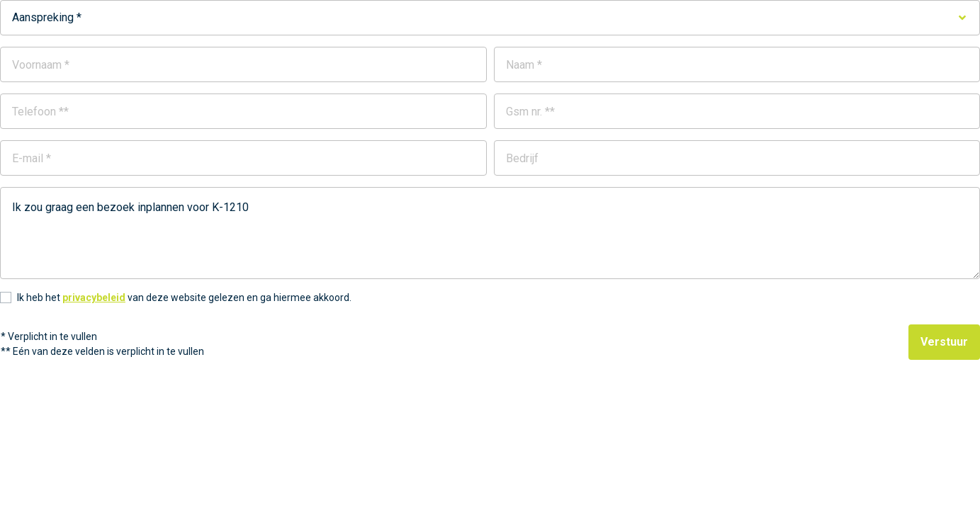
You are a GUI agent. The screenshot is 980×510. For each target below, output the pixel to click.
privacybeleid (94, 297)
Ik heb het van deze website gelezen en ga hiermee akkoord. (184, 297)
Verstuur (944, 342)
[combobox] (490, 18)
